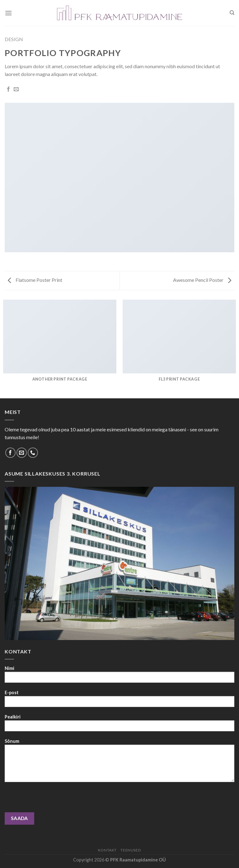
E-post (119, 701)
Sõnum (119, 762)
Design (14, 39)
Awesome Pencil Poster (202, 280)
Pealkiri (119, 725)
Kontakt (107, 850)
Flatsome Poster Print (35, 280)
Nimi (119, 676)
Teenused (131, 850)
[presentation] (52, 800)
